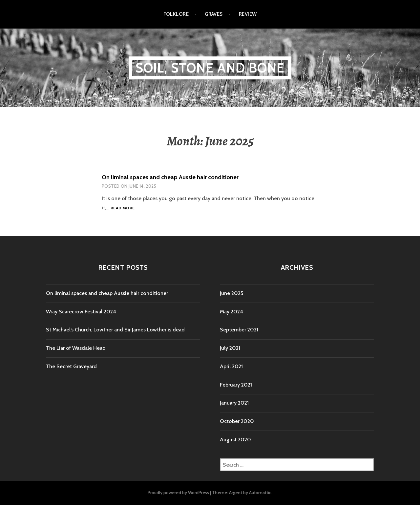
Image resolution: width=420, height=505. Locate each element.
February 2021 (236, 385)
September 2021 (239, 330)
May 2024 (231, 312)
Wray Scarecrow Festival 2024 (81, 312)
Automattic (260, 493)
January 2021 (234, 403)
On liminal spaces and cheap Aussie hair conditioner (170, 177)
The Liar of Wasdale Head (76, 348)
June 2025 (231, 293)
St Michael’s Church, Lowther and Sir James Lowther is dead (115, 330)
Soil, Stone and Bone (210, 68)
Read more (123, 208)
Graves (214, 14)
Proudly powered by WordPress (178, 493)
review (248, 14)
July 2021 (230, 348)
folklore (176, 14)
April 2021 (231, 366)
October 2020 (237, 421)
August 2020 (235, 440)
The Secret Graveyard (71, 366)
